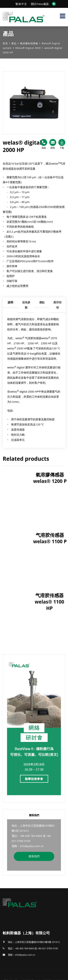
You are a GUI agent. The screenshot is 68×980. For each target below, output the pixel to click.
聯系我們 (34, 856)
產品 (14, 43)
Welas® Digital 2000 (28, 48)
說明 (11, 302)
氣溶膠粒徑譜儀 (29, 43)
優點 (42, 302)
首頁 (5, 43)
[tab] (11, 305)
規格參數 (26, 305)
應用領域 (57, 305)
